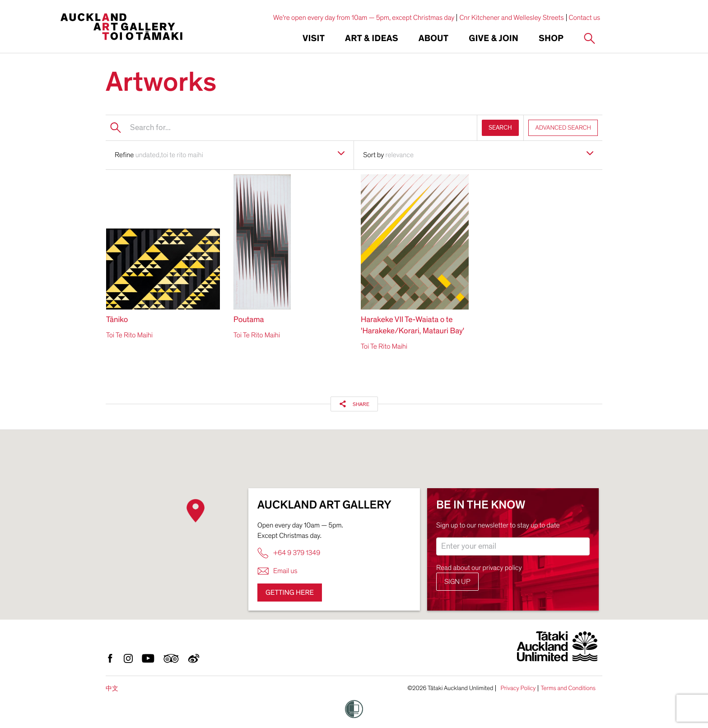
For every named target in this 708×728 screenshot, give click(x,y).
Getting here (290, 593)
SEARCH (500, 128)
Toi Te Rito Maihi (129, 335)
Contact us (585, 18)
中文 (112, 688)
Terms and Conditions (568, 688)
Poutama (249, 320)
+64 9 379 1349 (289, 553)
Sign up (457, 582)
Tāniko (117, 320)
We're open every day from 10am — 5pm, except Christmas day (364, 18)
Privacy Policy (518, 688)
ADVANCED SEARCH (563, 128)
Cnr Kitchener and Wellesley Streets (511, 18)
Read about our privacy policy (479, 568)
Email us (277, 571)
